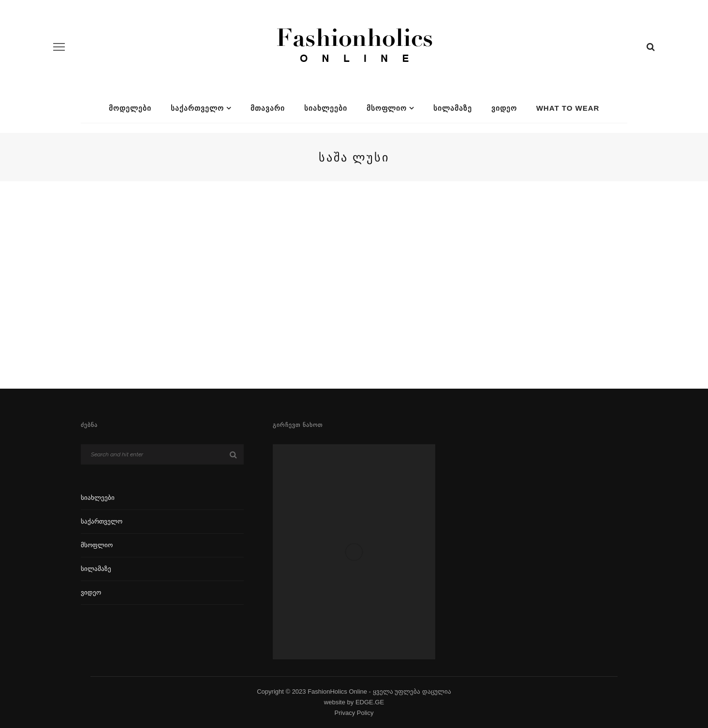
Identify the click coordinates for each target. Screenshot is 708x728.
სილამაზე (453, 108)
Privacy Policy (354, 713)
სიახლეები (326, 108)
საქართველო (197, 108)
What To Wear (568, 108)
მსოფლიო (387, 108)
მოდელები (130, 108)
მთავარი (268, 108)
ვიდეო (504, 108)
